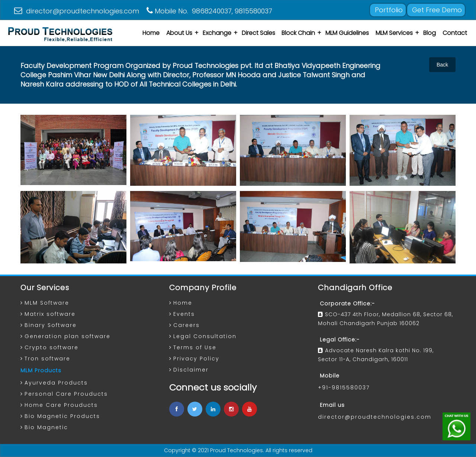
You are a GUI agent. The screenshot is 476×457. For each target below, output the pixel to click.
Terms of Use (195, 347)
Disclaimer (191, 370)
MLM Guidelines (347, 33)
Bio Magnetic (46, 427)
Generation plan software (67, 336)
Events (184, 314)
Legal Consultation (205, 336)
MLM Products (41, 371)
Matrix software (50, 314)
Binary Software (51, 325)
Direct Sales (258, 33)
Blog (430, 33)
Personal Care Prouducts (66, 394)
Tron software (47, 359)
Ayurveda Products (56, 383)
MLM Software (47, 303)
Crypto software (52, 347)
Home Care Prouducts (61, 405)
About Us (179, 33)
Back (442, 65)
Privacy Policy (196, 359)
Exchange (217, 33)
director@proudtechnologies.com (77, 11)
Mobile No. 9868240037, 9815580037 (209, 11)
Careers (186, 325)
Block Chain (298, 33)
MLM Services (394, 33)
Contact (455, 33)
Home (151, 33)
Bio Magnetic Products (62, 416)
